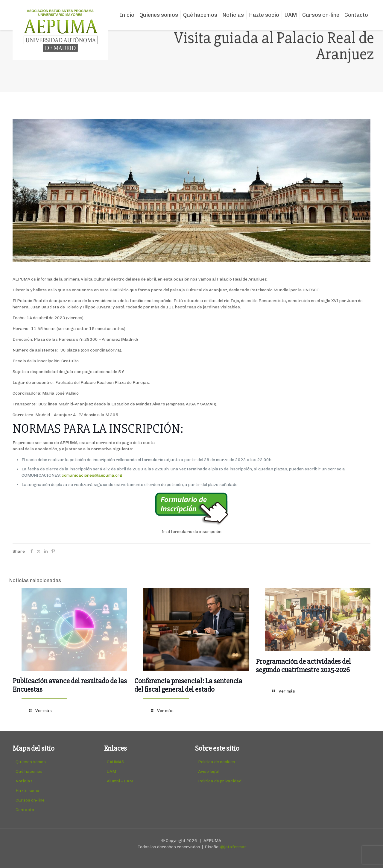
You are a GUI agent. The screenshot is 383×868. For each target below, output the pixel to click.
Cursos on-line (30, 800)
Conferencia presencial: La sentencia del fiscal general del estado (188, 685)
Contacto (25, 810)
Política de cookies (217, 762)
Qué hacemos (29, 771)
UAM (111, 771)
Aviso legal (209, 771)
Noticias (24, 781)
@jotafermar (233, 847)
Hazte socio (27, 791)
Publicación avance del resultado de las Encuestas (70, 685)
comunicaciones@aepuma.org (92, 475)
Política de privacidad (220, 781)
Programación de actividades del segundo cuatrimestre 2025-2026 (303, 666)
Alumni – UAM (120, 781)
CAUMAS (115, 762)
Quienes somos (31, 762)
